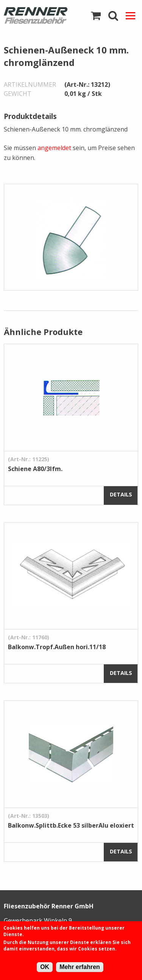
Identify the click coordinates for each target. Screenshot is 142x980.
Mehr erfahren (80, 967)
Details (121, 494)
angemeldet (54, 148)
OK (45, 967)
